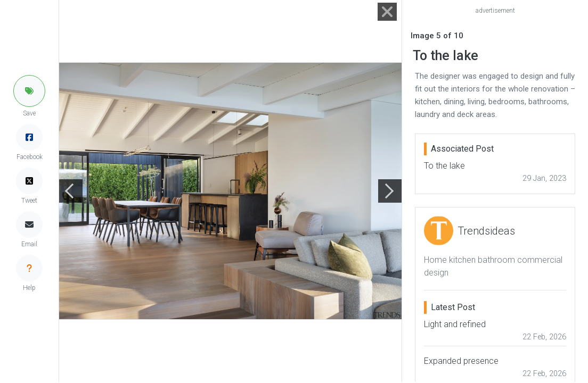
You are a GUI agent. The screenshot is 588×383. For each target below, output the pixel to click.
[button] (29, 91)
